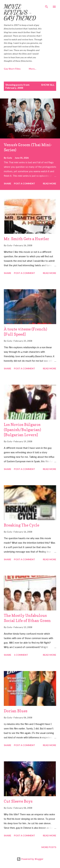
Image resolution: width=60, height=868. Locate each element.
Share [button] (8, 183)
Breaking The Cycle (22, 525)
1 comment (21, 655)
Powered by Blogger (30, 859)
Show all (48, 85)
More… (33, 69)
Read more (50, 183)
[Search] (47, 6)
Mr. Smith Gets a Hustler (26, 239)
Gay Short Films (12, 69)
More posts (49, 847)
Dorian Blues (16, 711)
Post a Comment (24, 183)
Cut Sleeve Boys (18, 801)
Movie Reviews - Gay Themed (20, 12)
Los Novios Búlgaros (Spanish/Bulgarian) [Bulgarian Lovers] (22, 430)
